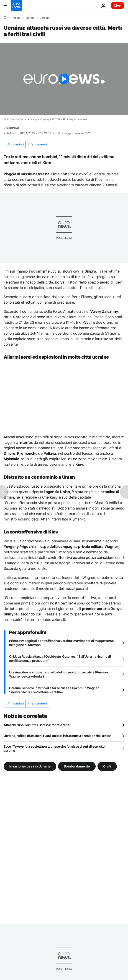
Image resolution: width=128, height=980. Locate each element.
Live (118, 5)
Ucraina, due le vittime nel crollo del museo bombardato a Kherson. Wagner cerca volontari (59, 674)
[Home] (5, 18)
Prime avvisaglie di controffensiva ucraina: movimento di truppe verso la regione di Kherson (61, 643)
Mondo (30, 18)
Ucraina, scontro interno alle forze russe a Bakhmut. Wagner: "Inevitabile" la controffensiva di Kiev (54, 690)
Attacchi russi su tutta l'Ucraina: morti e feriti (37, 725)
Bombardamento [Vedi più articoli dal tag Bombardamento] (77, 766)
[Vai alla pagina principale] (16, 5)
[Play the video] (64, 79)
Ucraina (44, 18)
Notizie (16, 18)
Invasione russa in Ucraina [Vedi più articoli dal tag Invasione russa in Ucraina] (30, 766)
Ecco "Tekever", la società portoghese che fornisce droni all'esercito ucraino (54, 748)
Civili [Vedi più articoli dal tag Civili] (107, 766)
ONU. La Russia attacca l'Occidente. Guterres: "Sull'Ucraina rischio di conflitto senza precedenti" (60, 658)
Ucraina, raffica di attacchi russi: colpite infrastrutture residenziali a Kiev (57, 736)
